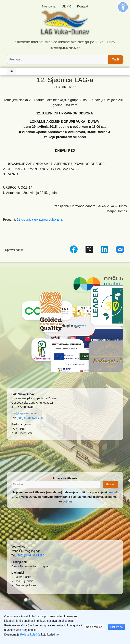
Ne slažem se (94, 627)
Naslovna (49, 6)
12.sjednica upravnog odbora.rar (40, 219)
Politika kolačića (30, 634)
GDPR (66, 6)
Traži (116, 59)
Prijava (110, 484)
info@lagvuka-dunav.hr (65, 48)
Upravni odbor (14, 250)
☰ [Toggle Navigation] (12, 71)
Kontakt (82, 6)
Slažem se (116, 627)
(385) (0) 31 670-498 (30, 418)
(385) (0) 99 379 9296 (30, 555)
